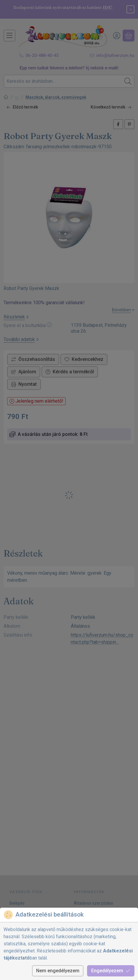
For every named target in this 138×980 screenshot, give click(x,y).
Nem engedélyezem (58, 971)
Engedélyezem (111, 971)
